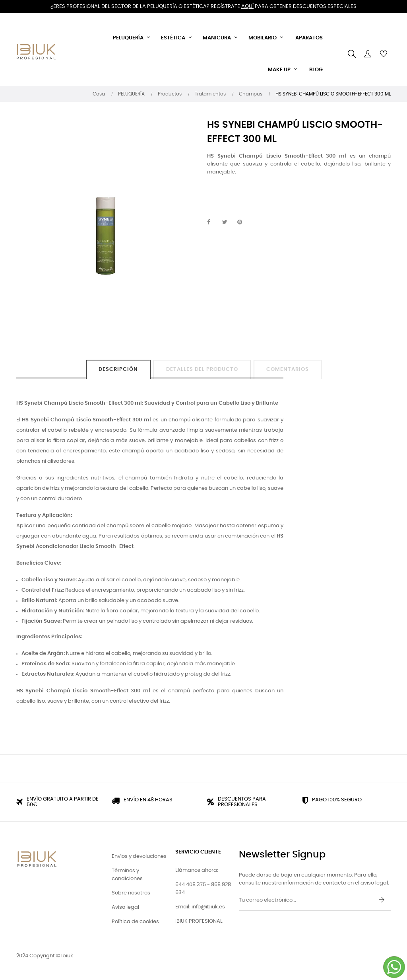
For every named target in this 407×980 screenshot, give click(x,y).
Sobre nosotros (131, 893)
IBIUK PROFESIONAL (199, 921)
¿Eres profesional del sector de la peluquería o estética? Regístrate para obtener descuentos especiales (203, 7)
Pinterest (243, 222)
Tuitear (228, 222)
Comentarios (288, 369)
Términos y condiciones (127, 875)
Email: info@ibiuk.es (200, 907)
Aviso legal (125, 907)
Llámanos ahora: (197, 870)
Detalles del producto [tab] (202, 369)
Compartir (213, 222)
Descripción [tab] (118, 369)
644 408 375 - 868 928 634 (203, 889)
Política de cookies (135, 922)
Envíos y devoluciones (139, 856)
